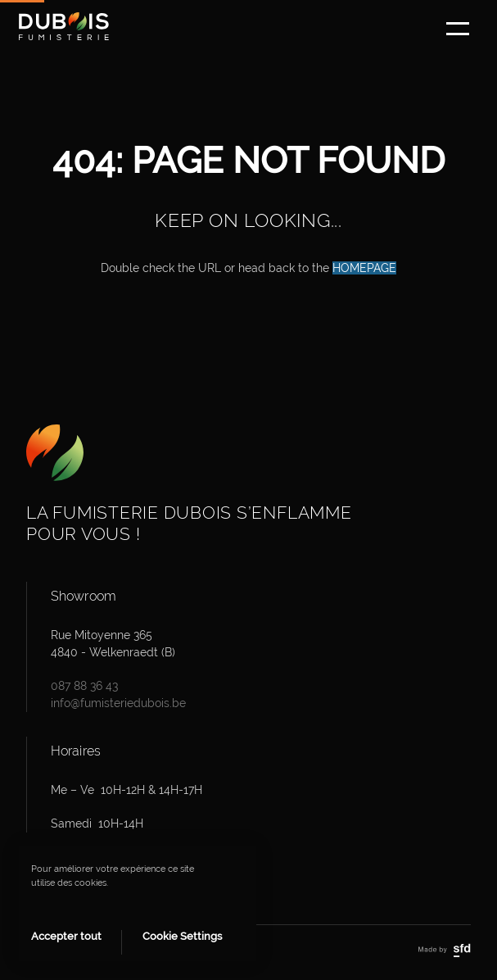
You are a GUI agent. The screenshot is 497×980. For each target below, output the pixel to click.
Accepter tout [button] (66, 936)
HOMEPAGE (364, 268)
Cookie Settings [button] (182, 936)
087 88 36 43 (84, 686)
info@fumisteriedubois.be (118, 703)
